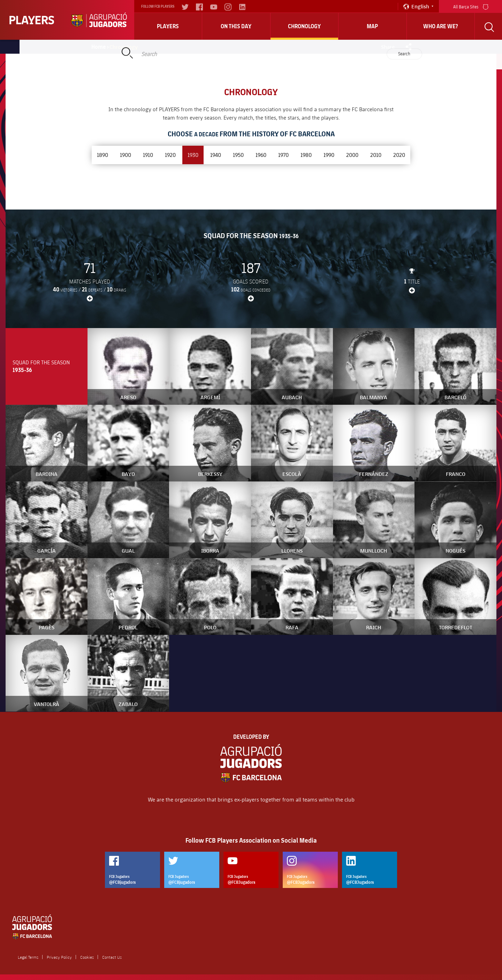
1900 (125, 155)
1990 (329, 155)
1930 (193, 155)
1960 (261, 155)
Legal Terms (28, 957)
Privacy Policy (59, 957)
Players (168, 26)
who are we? (441, 26)
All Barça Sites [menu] (471, 6)
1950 (238, 155)
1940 (216, 155)
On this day (236, 26)
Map (372, 26)
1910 (148, 155)
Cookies (87, 957)
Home (99, 47)
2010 (376, 155)
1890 (102, 155)
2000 (352, 155)
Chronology (304, 26)
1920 (170, 155)
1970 (283, 155)
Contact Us (112, 957)
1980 (306, 155)
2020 (399, 155)
